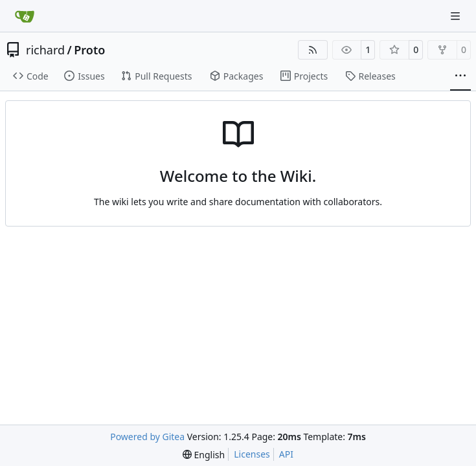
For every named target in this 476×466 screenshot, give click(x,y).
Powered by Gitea (147, 437)
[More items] (460, 76)
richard (45, 50)
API (286, 454)
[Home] (25, 16)
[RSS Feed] (313, 50)
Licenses (252, 454)
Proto (89, 50)
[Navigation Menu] (457, 16)
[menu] (204, 455)
